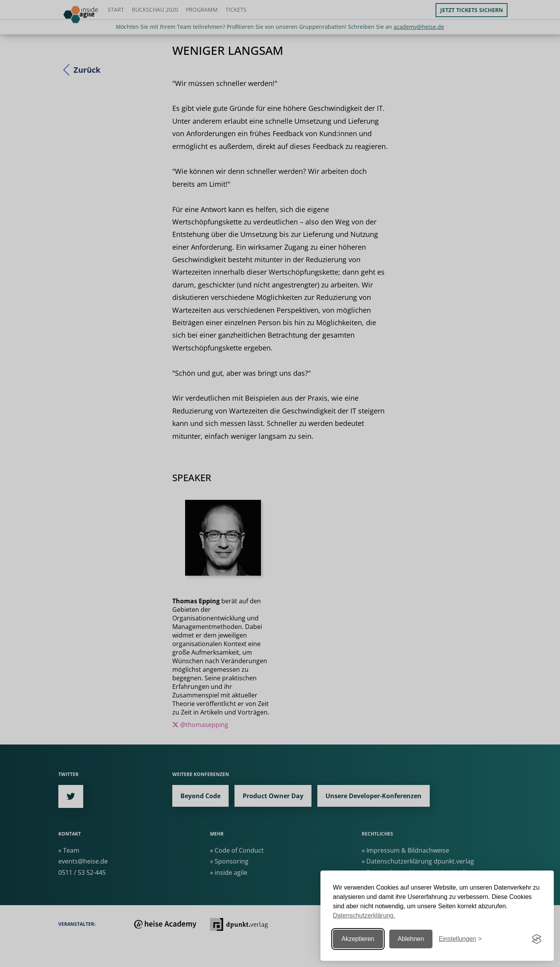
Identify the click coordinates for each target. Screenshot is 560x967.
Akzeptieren (358, 939)
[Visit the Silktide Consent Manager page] (537, 939)
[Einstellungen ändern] (460, 939)
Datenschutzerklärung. (364, 915)
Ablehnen (411, 939)
